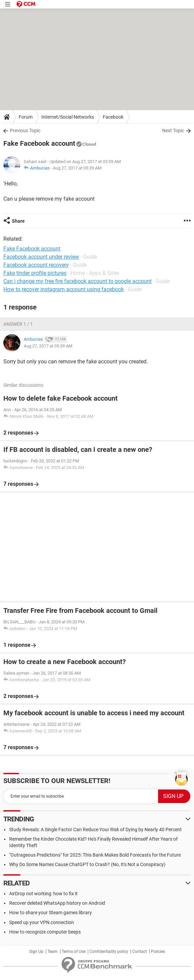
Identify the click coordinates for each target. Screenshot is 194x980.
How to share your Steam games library (51, 913)
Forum (26, 117)
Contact (140, 952)
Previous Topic (25, 131)
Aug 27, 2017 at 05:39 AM (77, 168)
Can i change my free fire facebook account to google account (77, 281)
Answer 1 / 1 (18, 324)
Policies (158, 952)
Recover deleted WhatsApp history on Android (57, 903)
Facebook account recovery (36, 265)
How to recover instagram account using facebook (64, 289)
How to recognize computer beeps (45, 932)
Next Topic (173, 131)
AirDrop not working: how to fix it (43, 894)
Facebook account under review (41, 257)
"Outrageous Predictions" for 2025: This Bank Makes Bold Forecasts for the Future (95, 855)
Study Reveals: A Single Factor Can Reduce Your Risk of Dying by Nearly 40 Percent (95, 829)
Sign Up (36, 952)
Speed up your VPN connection (42, 922)
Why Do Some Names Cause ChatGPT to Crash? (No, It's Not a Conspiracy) (87, 864)
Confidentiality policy (109, 952)
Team (53, 952)
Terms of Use (74, 952)
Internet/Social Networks (68, 117)
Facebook (113, 117)
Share (18, 221)
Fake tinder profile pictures (35, 273)
